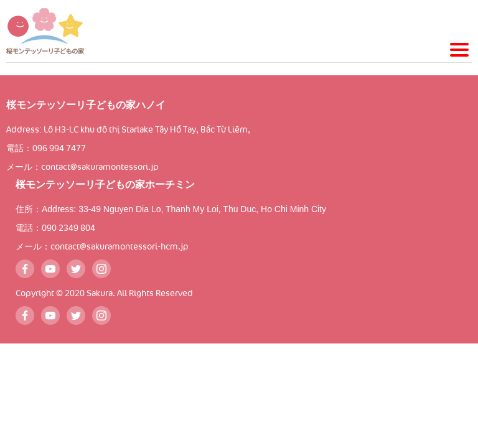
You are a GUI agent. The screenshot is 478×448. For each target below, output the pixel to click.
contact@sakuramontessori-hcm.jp (119, 247)
